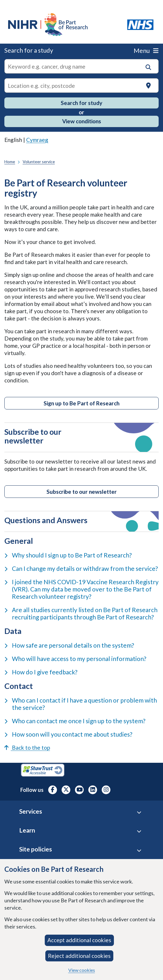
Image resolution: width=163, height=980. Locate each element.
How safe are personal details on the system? (69, 645)
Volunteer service (39, 162)
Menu (146, 50)
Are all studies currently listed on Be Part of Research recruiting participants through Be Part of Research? (81, 613)
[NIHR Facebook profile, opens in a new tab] (53, 790)
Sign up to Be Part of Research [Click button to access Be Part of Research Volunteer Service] (81, 403)
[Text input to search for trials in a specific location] (81, 85)
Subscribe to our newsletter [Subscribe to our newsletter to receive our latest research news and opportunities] (82, 492)
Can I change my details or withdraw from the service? (81, 568)
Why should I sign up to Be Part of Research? (68, 555)
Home (10, 162)
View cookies (82, 970)
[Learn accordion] (139, 831)
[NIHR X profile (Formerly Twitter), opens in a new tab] (66, 790)
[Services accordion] (139, 812)
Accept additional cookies (79, 940)
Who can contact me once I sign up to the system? (75, 721)
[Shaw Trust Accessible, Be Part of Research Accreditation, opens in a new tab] (43, 771)
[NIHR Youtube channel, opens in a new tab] (79, 790)
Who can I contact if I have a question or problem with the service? (81, 704)
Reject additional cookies (79, 956)
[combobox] (81, 66)
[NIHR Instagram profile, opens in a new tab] (106, 790)
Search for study (81, 103)
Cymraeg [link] (37, 140)
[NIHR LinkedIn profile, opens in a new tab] (93, 790)
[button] (148, 67)
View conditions (82, 121)
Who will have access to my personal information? (75, 659)
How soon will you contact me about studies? (68, 734)
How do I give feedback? (41, 672)
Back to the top (27, 748)
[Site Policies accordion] (139, 850)
